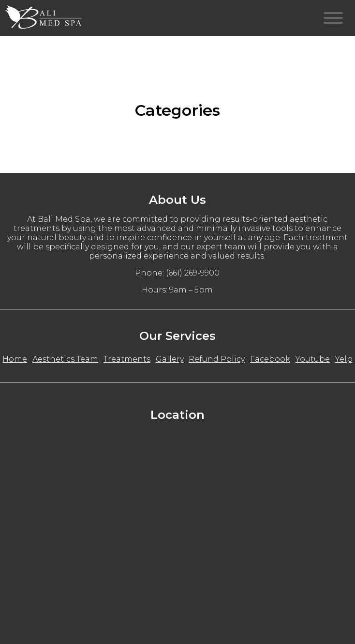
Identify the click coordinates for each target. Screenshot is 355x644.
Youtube (313, 359)
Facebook (270, 359)
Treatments (127, 359)
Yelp (344, 359)
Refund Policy (217, 359)
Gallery (170, 359)
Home (15, 359)
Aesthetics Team (65, 359)
